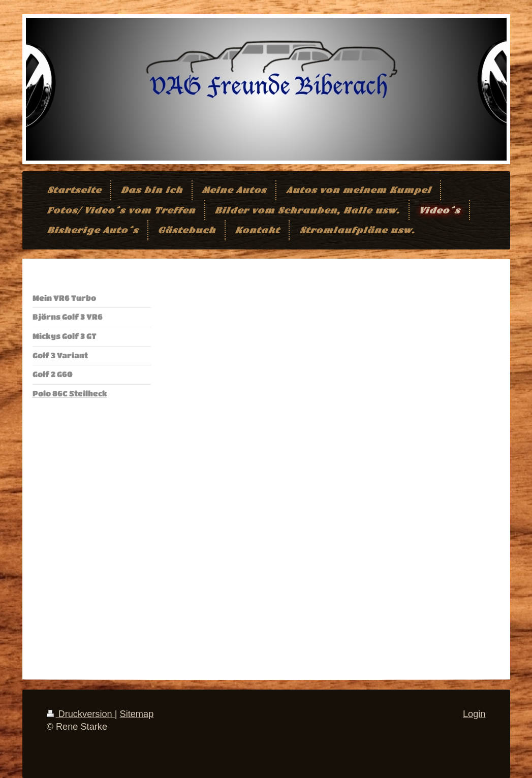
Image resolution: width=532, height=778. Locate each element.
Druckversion (81, 714)
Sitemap (137, 714)
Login (474, 714)
